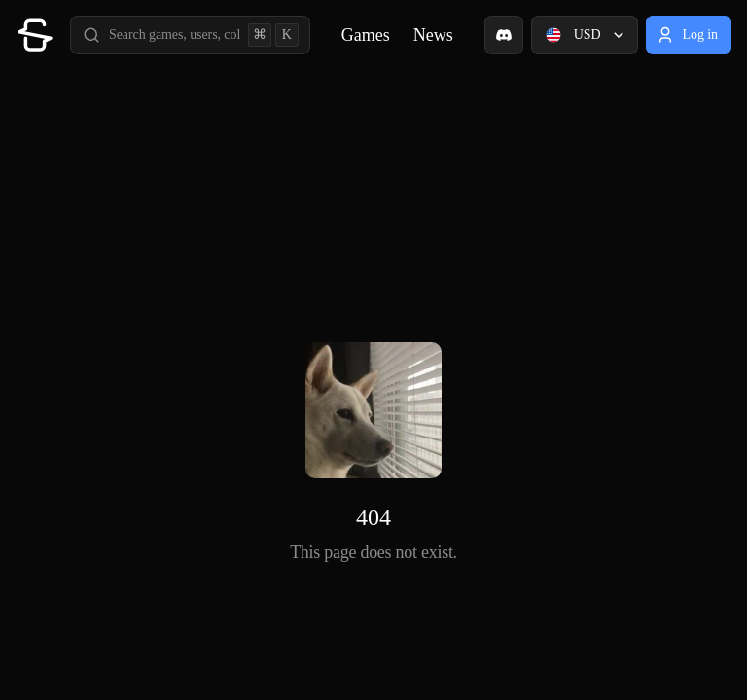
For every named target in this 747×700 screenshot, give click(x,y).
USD (587, 35)
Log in (687, 35)
